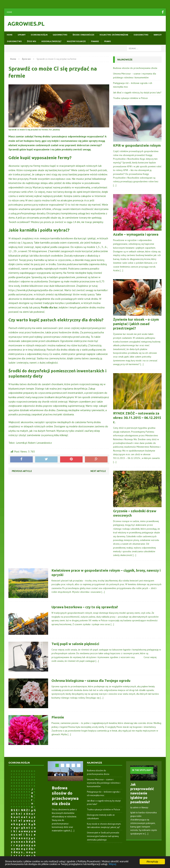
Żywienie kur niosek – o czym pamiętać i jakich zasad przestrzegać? (136, 324)
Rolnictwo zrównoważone (114, 35)
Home (9, 12)
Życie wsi (32, 41)
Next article (98, 471)
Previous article (22, 471)
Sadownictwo (60, 35)
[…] (115, 185)
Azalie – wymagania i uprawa (136, 234)
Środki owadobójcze (83, 35)
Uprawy (22, 35)
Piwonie (58, 717)
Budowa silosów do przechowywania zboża (135, 68)
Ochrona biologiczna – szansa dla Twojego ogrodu (91, 681)
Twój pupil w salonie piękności (75, 644)
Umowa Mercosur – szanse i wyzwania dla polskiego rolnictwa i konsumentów (104, 783)
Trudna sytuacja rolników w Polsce (130, 98)
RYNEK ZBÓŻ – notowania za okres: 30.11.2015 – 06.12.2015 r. (137, 418)
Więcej (118, 864)
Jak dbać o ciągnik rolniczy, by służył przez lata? (137, 92)
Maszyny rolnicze (76, 41)
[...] (73, 831)
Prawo (108, 41)
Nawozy (158, 35)
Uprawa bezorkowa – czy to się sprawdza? (85, 607)
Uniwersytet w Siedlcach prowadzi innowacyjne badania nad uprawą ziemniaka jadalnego (103, 836)
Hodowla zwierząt (51, 41)
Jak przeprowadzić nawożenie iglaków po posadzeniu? (142, 793)
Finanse (95, 41)
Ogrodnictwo (141, 35)
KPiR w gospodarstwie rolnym (137, 145)
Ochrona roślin (39, 35)
